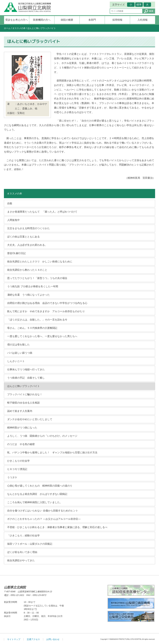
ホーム (7, 28)
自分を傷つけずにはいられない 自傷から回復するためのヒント (43, 511)
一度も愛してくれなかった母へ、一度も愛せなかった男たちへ (42, 336)
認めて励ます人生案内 (20, 411)
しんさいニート (16, 361)
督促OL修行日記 (16, 253)
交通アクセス (33, 639)
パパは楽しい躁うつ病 (20, 353)
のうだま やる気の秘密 (21, 444)
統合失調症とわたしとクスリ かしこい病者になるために (40, 262)
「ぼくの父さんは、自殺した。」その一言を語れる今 (37, 320)
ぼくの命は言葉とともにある (23, 237)
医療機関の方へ (42, 20)
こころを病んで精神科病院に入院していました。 (35, 502)
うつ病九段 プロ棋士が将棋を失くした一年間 (33, 286)
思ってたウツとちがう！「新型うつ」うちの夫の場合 (37, 278)
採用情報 (117, 20)
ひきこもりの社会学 (18, 461)
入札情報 (143, 20)
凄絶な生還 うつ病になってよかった (28, 295)
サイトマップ (14, 639)
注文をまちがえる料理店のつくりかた (28, 228)
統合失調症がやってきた (21, 560)
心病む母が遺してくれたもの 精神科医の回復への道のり (40, 486)
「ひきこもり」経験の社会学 (23, 536)
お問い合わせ (53, 639)
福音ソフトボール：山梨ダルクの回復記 (30, 544)
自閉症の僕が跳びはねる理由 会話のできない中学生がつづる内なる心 (47, 303)
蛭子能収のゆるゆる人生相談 (23, 403)
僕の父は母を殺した (18, 345)
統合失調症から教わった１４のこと (27, 270)
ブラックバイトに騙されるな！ (25, 394)
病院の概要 (67, 20)
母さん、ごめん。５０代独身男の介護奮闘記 (32, 328)
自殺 (10, 203)
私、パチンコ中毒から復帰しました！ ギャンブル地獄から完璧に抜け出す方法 (52, 452)
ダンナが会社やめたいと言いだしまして (30, 419)
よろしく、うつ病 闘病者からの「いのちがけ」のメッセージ (42, 436)
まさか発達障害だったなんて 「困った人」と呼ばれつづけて (42, 212)
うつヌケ (12, 477)
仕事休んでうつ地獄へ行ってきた (26, 369)
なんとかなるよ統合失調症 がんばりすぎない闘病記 (37, 494)
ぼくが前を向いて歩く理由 (22, 552)
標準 (139, 5)
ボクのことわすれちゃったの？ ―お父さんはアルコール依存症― (44, 519)
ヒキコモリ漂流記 (17, 469)
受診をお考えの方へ (17, 20)
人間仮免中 (13, 220)
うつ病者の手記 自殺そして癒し (26, 378)
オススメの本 (19, 28)
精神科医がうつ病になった (22, 428)
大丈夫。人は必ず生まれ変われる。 (27, 245)
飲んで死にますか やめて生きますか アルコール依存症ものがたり (46, 311)
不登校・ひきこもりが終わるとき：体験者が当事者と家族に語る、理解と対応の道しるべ (57, 527)
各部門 (92, 20)
